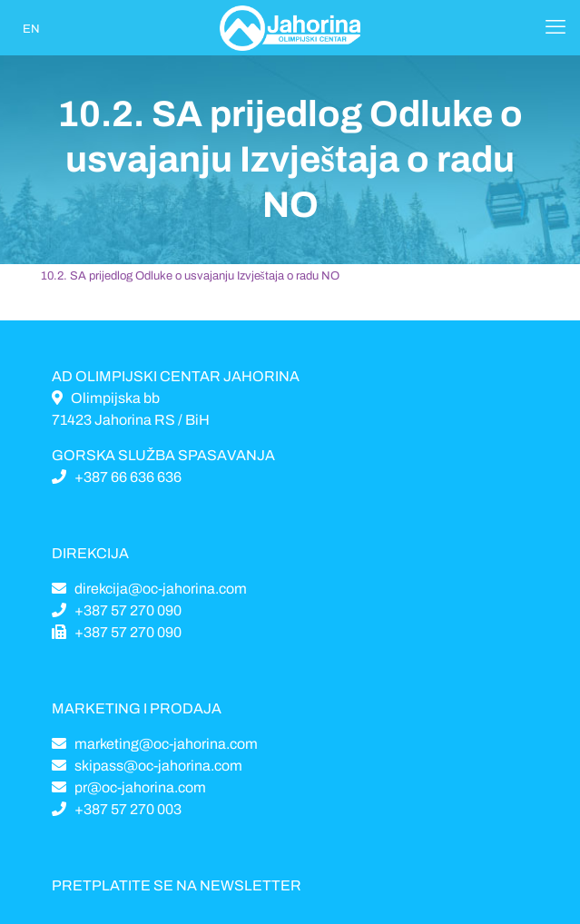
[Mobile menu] (555, 27)
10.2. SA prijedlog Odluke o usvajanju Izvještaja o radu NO (190, 276)
